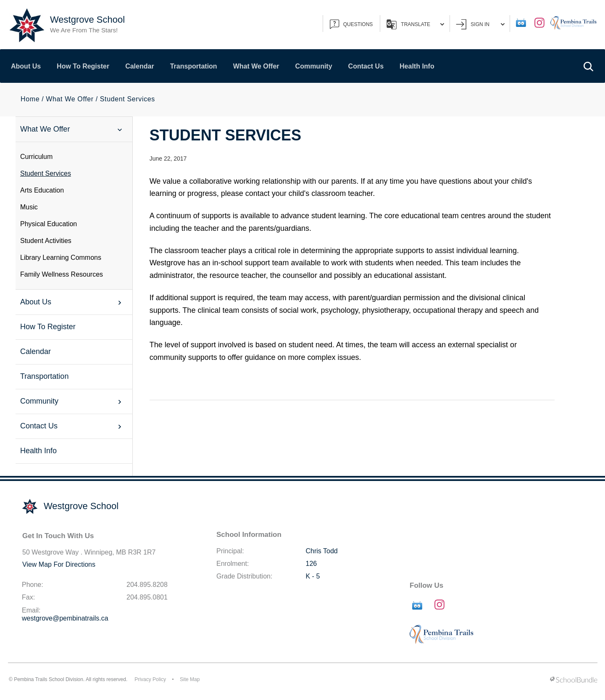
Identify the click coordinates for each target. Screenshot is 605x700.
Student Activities (46, 241)
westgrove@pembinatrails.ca (65, 618)
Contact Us (366, 66)
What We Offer (256, 66)
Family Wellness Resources (62, 274)
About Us (26, 66)
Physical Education (49, 224)
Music (29, 207)
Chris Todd (322, 551)
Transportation (194, 66)
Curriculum (36, 157)
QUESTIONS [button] (351, 24)
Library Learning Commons (61, 258)
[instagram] (539, 23)
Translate (415, 24)
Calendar (139, 66)
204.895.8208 (147, 585)
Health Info (417, 66)
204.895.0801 (147, 597)
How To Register (83, 66)
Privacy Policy (150, 679)
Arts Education (42, 190)
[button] (588, 66)
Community (314, 66)
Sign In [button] (480, 24)
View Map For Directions (59, 564)
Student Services (46, 173)
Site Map (190, 679)
